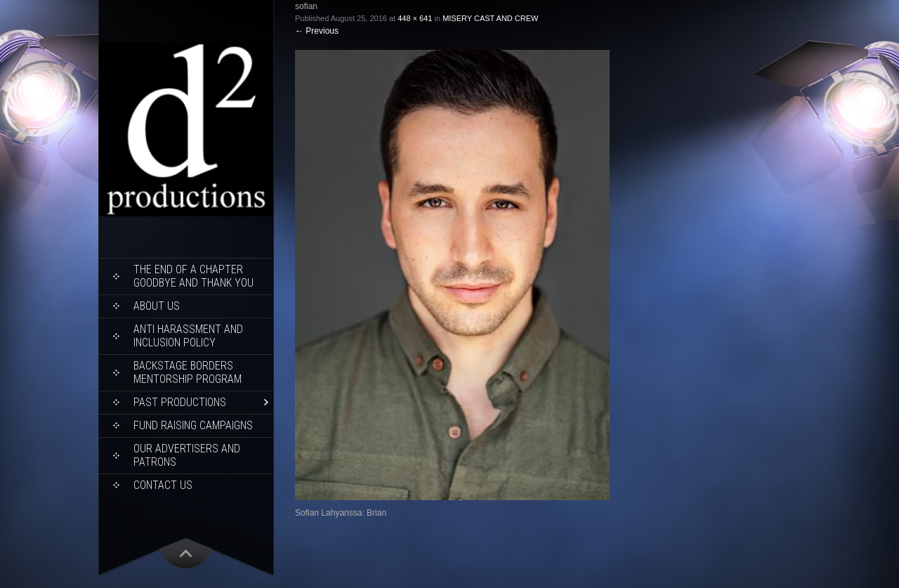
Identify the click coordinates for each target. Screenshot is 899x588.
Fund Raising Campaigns (193, 425)
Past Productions (180, 402)
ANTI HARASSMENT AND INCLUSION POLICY (188, 336)
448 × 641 (415, 18)
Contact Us (163, 485)
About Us (157, 306)
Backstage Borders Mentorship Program (188, 372)
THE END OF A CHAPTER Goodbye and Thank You (193, 276)
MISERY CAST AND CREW (490, 18)
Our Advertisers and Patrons (187, 455)
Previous (317, 31)
